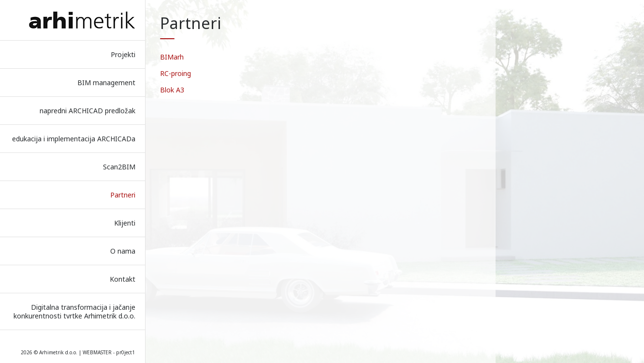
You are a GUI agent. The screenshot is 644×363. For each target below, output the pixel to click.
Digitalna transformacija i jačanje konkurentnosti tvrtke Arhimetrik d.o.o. (74, 311)
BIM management (106, 83)
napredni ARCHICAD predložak (88, 111)
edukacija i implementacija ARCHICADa (74, 139)
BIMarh (172, 57)
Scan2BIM (119, 167)
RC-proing (176, 73)
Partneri (123, 195)
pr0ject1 (125, 352)
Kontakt (123, 279)
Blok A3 (172, 90)
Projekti (123, 54)
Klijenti (125, 223)
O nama (123, 251)
